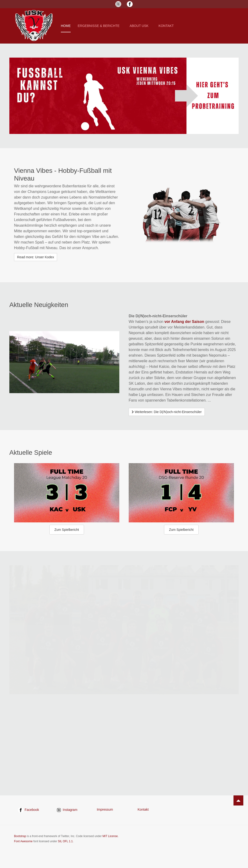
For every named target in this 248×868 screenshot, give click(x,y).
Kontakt (143, 809)
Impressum (105, 809)
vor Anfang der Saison (184, 322)
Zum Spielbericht (67, 530)
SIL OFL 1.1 (65, 841)
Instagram (67, 810)
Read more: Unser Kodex (36, 257)
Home (66, 26)
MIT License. (110, 836)
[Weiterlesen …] (167, 412)
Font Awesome (23, 841)
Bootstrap (20, 836)
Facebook (28, 810)
